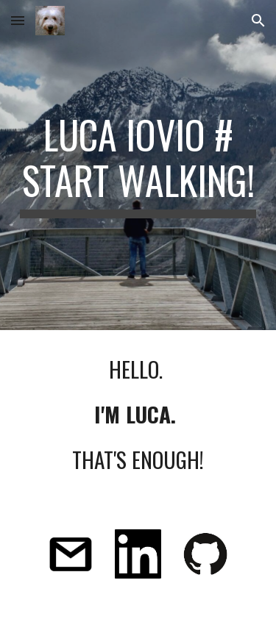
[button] (18, 20)
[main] (138, 165)
